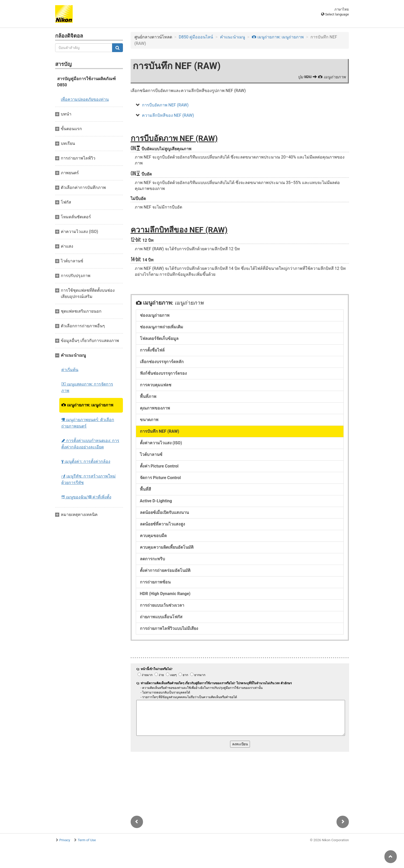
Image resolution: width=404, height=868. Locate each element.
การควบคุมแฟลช (156, 385)
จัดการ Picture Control (160, 478)
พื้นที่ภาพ (148, 397)
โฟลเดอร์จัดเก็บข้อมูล (159, 339)
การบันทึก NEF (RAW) (160, 431)
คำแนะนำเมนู (233, 37)
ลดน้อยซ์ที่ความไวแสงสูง (162, 524)
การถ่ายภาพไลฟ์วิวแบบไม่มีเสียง (169, 628)
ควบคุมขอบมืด (153, 536)
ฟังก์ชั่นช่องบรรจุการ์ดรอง (163, 373)
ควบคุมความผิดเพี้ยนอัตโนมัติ (167, 547)
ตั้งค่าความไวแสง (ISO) (161, 443)
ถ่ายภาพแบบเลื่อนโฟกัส (161, 617)
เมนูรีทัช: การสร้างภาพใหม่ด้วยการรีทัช (89, 479)
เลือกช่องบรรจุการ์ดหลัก (162, 362)
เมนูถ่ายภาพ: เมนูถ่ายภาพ (87, 405)
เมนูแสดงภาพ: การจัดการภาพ (87, 387)
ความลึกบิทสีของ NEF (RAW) (168, 115)
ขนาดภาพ (149, 420)
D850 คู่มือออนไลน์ (196, 37)
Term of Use (87, 840)
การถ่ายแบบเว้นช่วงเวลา (162, 605)
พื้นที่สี (145, 489)
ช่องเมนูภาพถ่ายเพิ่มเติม (162, 327)
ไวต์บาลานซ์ (151, 454)
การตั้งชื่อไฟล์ (152, 350)
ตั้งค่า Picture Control (159, 466)
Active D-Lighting (156, 501)
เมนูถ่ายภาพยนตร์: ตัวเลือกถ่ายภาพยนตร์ (88, 423)
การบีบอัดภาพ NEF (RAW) (165, 105)
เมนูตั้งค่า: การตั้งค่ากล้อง (86, 461)
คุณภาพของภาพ (155, 408)
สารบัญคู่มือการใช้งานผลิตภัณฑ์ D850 (86, 82)
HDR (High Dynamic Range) (165, 594)
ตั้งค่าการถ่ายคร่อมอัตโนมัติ (165, 570)
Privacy (65, 840)
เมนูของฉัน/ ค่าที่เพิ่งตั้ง (86, 497)
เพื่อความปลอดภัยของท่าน (85, 99)
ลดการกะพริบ (152, 559)
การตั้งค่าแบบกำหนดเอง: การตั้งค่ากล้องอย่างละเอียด (90, 444)
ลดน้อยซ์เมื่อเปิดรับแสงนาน (164, 512)
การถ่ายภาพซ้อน (155, 582)
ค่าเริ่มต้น (70, 370)
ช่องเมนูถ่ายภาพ (155, 315)
